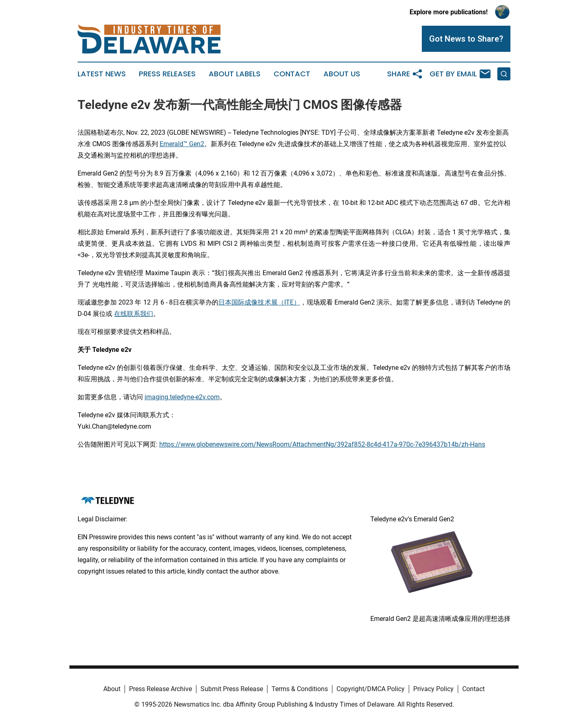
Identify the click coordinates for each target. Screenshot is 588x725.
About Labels (235, 74)
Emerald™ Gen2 (182, 144)
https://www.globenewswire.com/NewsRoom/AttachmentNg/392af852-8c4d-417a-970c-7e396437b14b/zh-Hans (322, 444)
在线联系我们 (134, 314)
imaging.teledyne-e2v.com (182, 397)
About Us (342, 74)
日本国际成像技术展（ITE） (259, 302)
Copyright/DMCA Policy (371, 689)
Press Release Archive (160, 689)
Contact (292, 74)
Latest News (102, 74)
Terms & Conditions (300, 689)
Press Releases (167, 74)
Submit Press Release (232, 689)
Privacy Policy (433, 689)
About (112, 689)
